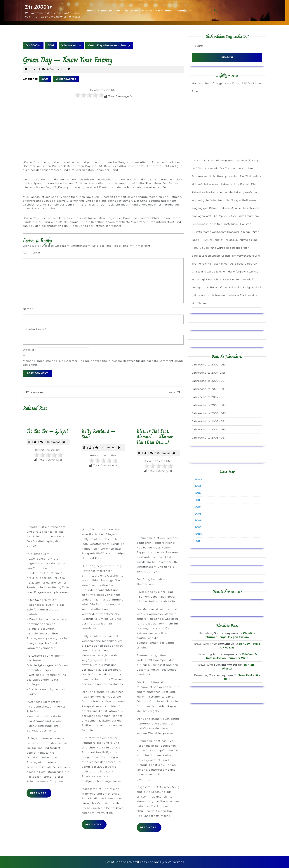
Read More (41, 794)
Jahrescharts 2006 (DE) (209, 389)
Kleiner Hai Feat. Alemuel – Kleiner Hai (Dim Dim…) (155, 437)
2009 (51, 45)
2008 (198, 534)
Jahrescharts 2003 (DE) (209, 421)
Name (28, 309)
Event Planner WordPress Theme (133, 862)
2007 (198, 527)
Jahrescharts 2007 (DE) (209, 397)
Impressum (184, 11)
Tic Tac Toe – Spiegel (47, 431)
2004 (198, 507)
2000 (198, 479)
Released (131, 11)
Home (91, 11)
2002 (198, 493)
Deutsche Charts (110, 11)
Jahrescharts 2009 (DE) (209, 413)
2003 (198, 500)
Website (29, 350)
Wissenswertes (72, 45)
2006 (198, 520)
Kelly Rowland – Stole (98, 434)
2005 (198, 514)
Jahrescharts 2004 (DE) (209, 429)
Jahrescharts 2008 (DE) (209, 405)
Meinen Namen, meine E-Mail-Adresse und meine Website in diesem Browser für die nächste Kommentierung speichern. (103, 363)
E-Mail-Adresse (35, 329)
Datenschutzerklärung (157, 11)
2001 (198, 486)
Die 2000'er (38, 7)
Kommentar (33, 253)
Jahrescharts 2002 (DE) (209, 381)
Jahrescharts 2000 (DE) (209, 365)
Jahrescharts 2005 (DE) (209, 438)
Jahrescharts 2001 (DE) (209, 373)
